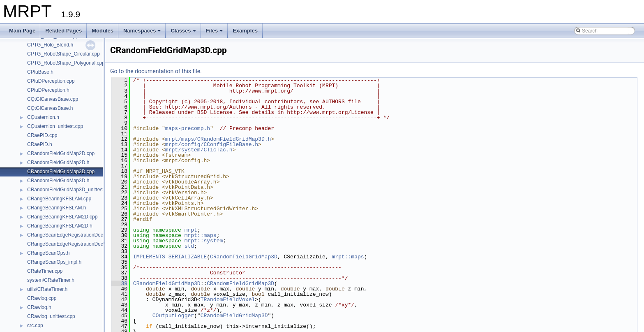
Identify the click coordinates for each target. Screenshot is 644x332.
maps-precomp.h (188, 128)
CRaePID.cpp (42, 135)
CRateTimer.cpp (45, 271)
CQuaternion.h (43, 117)
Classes (184, 33)
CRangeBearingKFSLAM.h (57, 208)
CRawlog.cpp (42, 298)
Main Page (22, 31)
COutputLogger (173, 316)
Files (215, 33)
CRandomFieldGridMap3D (244, 257)
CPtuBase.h (40, 72)
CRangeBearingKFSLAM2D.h (60, 226)
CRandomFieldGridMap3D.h (58, 181)
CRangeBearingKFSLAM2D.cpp (62, 217)
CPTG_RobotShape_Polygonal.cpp (66, 63)
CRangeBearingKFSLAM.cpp (59, 199)
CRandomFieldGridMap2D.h (58, 163)
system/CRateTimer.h (51, 280)
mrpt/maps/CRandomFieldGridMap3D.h (218, 139)
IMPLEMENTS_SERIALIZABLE (170, 257)
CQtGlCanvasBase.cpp (53, 99)
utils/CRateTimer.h (47, 289)
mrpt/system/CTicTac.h (199, 150)
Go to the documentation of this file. (156, 71)
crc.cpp (35, 325)
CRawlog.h (39, 307)
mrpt (191, 230)
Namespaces (143, 33)
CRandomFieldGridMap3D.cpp (61, 172)
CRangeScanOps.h (48, 253)
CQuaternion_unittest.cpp (55, 126)
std (189, 246)
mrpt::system (204, 241)
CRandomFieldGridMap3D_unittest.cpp (70, 190)
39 (119, 283)
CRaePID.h (40, 144)
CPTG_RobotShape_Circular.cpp (63, 54)
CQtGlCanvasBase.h (50, 108)
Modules (103, 31)
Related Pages (63, 31)
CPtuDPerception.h (48, 90)
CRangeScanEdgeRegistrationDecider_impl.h (77, 244)
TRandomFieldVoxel (228, 299)
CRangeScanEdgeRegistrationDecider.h (71, 235)
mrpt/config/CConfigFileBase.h (212, 144)
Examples (245, 31)
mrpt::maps (201, 235)
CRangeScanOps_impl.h (54, 262)
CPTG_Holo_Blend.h (50, 45)
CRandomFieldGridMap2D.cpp (61, 153)
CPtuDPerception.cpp (51, 81)
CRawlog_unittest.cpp (51, 316)
